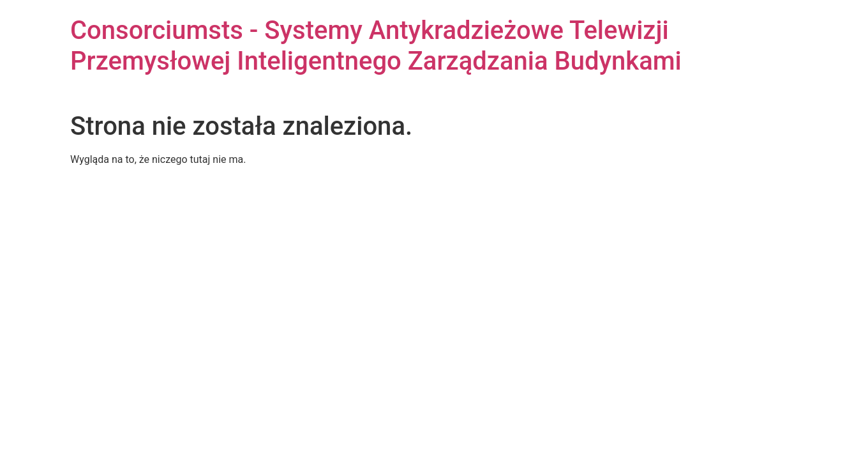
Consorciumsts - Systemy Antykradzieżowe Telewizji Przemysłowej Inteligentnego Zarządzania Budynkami (376, 46)
